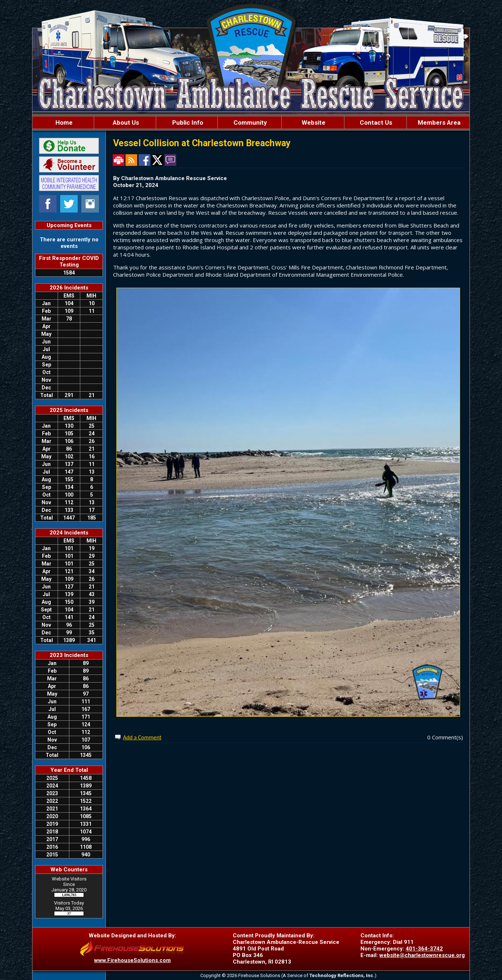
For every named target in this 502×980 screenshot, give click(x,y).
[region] (251, 122)
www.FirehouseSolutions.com (132, 960)
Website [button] (313, 122)
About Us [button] (125, 122)
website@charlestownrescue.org (422, 955)
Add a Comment (142, 737)
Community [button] (250, 122)
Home (63, 122)
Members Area (438, 122)
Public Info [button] (187, 122)
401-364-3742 (424, 949)
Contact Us (375, 122)
